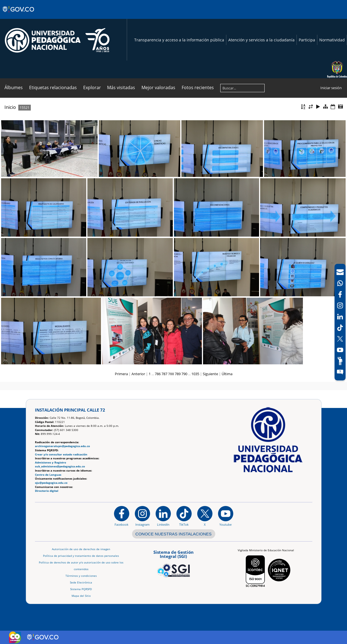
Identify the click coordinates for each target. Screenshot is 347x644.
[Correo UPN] (340, 272)
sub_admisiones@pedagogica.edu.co (60, 466)
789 (178, 374)
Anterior (138, 374)
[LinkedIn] (340, 317)
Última (227, 374)
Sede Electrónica (81, 582)
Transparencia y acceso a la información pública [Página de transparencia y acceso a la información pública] (179, 40)
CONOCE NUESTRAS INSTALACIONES (173, 534)
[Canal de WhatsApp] (340, 283)
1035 (195, 374)
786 (158, 374)
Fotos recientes (198, 87)
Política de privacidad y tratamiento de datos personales (81, 556)
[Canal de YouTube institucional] (226, 516)
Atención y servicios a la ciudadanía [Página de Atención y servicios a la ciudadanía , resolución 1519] (261, 40)
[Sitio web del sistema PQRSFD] (340, 372)
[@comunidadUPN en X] (205, 516)
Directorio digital (47, 491)
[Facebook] (340, 294)
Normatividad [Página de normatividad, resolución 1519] (332, 40)
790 (184, 374)
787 (164, 374)
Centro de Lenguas (48, 475)
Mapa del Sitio (81, 596)
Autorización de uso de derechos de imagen (81, 549)
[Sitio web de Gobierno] (19, 15)
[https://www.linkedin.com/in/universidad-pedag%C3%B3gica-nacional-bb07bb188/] (163, 516)
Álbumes (14, 87)
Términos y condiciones (81, 576)
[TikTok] (340, 328)
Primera (121, 374)
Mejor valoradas (158, 87)
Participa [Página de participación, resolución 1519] (307, 40)
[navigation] (340, 322)
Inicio (10, 107)
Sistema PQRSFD (81, 589)
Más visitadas (121, 87)
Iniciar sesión (331, 88)
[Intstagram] (340, 305)
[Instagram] (142, 516)
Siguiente (210, 374)
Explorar (92, 87)
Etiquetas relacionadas (53, 87)
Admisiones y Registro (50, 463)
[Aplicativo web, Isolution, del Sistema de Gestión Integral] (173, 563)
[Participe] (340, 361)
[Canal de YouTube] (340, 350)
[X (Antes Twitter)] (340, 339)
